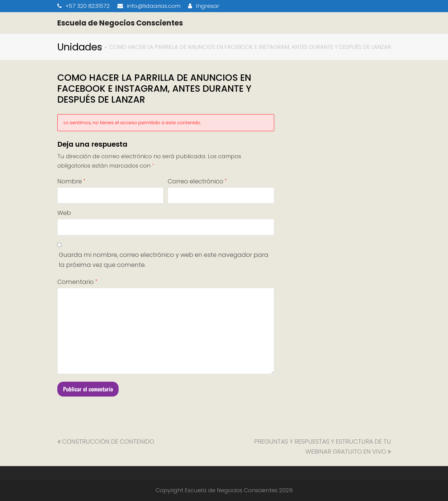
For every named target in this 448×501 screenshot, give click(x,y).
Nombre (71, 181)
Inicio (95, 47)
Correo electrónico (197, 181)
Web (64, 213)
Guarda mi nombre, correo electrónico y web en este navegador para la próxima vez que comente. (164, 260)
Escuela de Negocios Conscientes (120, 23)
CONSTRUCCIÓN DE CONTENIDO (106, 441)
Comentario (77, 282)
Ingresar (208, 6)
